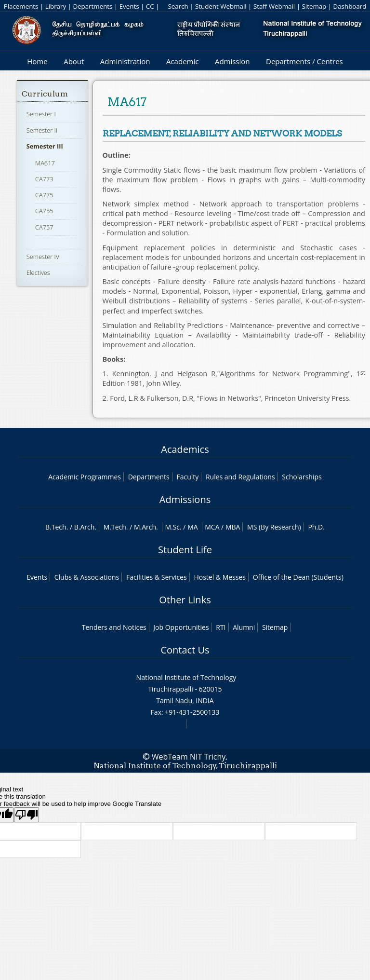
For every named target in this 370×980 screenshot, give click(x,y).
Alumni (244, 627)
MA (192, 527)
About (74, 61)
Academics (185, 449)
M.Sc (172, 527)
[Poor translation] (26, 815)
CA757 (44, 227)
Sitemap (314, 6)
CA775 (44, 195)
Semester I (41, 114)
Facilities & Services (157, 577)
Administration (125, 61)
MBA (233, 527)
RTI (221, 627)
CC (150, 6)
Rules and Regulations (240, 477)
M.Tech (115, 527)
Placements (21, 6)
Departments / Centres (304, 61)
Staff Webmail (274, 6)
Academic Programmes (85, 477)
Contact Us (185, 650)
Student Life (185, 550)
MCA (212, 527)
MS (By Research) (274, 527)
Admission (232, 61)
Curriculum (45, 94)
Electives (38, 272)
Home (37, 61)
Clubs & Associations (87, 577)
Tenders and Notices (114, 627)
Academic (182, 61)
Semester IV (43, 257)
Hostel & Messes (220, 577)
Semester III (45, 146)
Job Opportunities (181, 627)
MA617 (45, 163)
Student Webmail (221, 6)
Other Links (185, 600)
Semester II (42, 130)
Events (129, 6)
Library (56, 6)
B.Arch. (85, 527)
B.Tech (56, 527)
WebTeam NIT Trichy (189, 757)
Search (178, 6)
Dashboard (350, 6)
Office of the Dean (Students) (298, 577)
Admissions (185, 499)
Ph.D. (316, 527)
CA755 (44, 211)
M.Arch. (146, 527)
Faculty (187, 477)
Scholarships (302, 477)
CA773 (44, 179)
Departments (92, 6)
